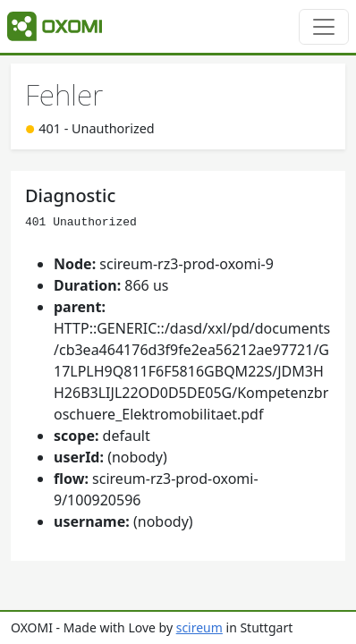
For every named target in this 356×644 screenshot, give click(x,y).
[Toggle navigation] (324, 27)
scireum (199, 627)
